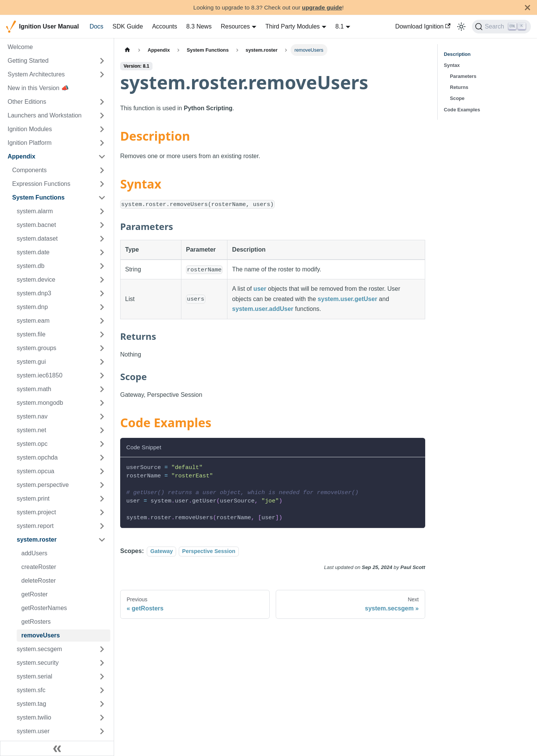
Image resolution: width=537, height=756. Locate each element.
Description (457, 54)
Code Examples (462, 110)
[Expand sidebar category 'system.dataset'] (102, 239)
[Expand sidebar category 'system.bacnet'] (102, 225)
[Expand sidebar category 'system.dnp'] (102, 307)
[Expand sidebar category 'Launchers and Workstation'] (102, 116)
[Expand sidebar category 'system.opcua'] (102, 471)
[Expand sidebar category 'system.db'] (102, 266)
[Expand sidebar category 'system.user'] (102, 731)
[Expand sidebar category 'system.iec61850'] (102, 376)
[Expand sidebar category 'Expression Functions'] (102, 184)
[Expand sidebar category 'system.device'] (102, 280)
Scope (457, 98)
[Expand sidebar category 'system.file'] (102, 334)
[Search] (501, 27)
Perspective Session (209, 551)
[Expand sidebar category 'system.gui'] (102, 362)
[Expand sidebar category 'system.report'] (102, 526)
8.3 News (199, 26)
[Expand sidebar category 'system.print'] (102, 499)
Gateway (161, 551)
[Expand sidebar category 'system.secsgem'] (102, 649)
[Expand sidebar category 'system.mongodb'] (102, 403)
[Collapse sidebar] (57, 748)
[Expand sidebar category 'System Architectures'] (102, 74)
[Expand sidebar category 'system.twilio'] (102, 718)
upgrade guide (322, 7)
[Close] (527, 7)
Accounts (165, 26)
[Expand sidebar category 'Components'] (102, 170)
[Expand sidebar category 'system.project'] (102, 512)
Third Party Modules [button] (293, 26)
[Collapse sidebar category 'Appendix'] (102, 157)
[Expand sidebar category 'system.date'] (102, 252)
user (260, 289)
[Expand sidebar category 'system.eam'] (102, 321)
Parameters (463, 76)
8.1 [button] (340, 26)
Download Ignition (423, 26)
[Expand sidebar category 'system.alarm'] (102, 211)
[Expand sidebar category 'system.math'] (102, 389)
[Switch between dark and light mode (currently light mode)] (461, 27)
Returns (459, 87)
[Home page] (127, 50)
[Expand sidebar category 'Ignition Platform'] (102, 143)
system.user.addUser (263, 309)
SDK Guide (128, 26)
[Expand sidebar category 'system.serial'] (102, 677)
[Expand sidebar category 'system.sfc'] (102, 690)
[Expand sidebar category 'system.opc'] (102, 444)
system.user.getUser (347, 299)
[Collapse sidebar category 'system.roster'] (102, 540)
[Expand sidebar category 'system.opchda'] (102, 458)
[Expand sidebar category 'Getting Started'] (102, 61)
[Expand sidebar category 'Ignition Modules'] (102, 129)
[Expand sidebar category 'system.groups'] (102, 348)
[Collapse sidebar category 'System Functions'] (102, 198)
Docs (96, 26)
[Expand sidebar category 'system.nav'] (102, 417)
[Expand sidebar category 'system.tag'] (102, 704)
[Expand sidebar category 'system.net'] (102, 430)
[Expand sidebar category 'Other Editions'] (102, 102)
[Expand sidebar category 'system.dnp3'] (102, 293)
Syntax (452, 65)
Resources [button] (235, 26)
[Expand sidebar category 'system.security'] (102, 663)
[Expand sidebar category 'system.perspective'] (102, 485)
